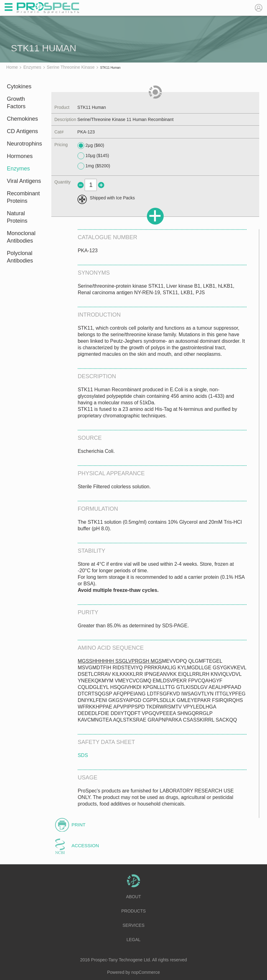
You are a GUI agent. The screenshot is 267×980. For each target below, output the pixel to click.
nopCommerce (146, 972)
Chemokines (22, 119)
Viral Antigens (24, 181)
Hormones (20, 156)
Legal (133, 940)
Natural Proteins (17, 217)
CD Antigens (22, 131)
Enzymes (18, 169)
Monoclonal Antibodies (21, 237)
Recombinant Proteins (23, 197)
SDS (83, 755)
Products (134, 911)
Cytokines (19, 86)
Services (134, 925)
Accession (85, 845)
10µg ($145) (93, 156)
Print (79, 825)
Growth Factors (16, 103)
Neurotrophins (24, 144)
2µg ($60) (91, 146)
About (133, 897)
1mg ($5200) (94, 166)
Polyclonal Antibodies (20, 257)
